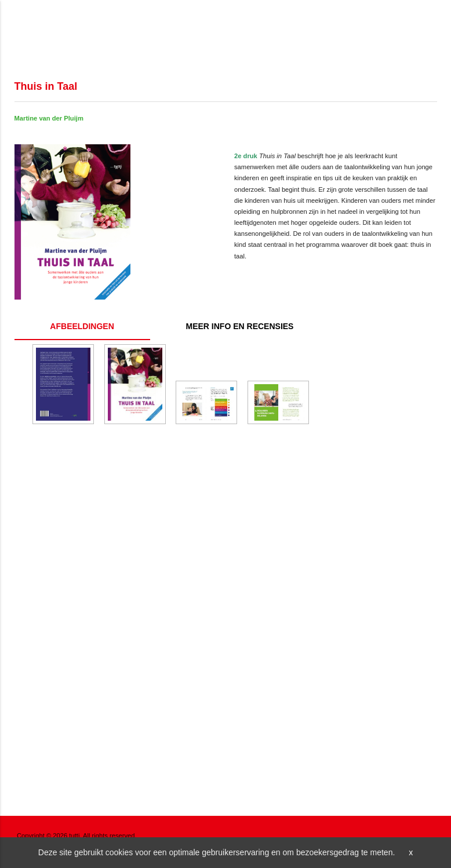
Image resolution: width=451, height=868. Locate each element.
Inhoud (240, 326)
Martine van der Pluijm (49, 118)
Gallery (82, 326)
